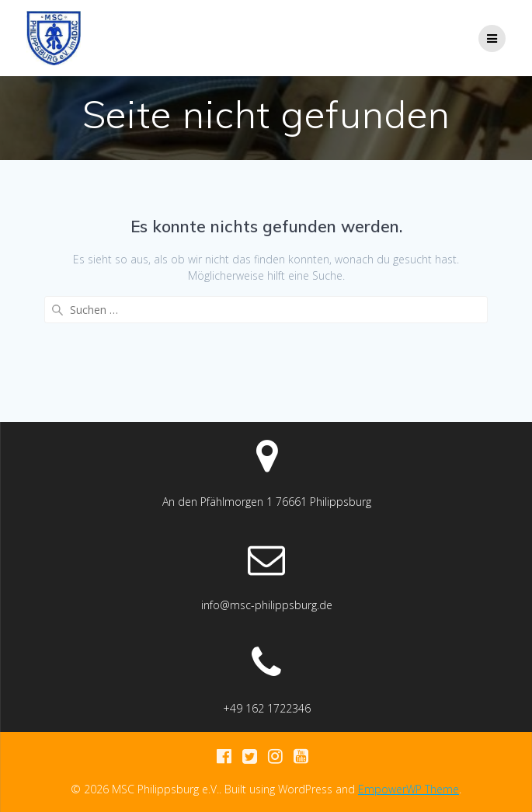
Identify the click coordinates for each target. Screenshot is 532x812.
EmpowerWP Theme (409, 789)
